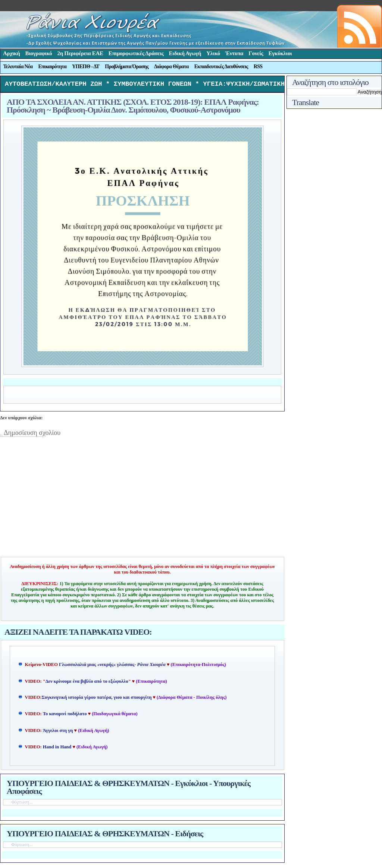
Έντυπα (234, 53)
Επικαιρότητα (52, 67)
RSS (258, 67)
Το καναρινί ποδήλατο (65, 716)
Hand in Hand (57, 749)
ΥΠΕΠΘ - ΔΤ (86, 67)
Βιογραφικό (39, 53)
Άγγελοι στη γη (59, 732)
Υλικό (213, 53)
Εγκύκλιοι (280, 53)
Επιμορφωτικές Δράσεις (136, 53)
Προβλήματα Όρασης (127, 67)
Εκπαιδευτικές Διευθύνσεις (221, 67)
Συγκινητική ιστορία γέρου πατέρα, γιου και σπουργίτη (97, 699)
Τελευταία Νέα (18, 67)
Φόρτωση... (22, 804)
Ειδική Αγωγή (185, 53)
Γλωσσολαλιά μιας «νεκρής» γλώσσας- (112, 666)
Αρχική (12, 53)
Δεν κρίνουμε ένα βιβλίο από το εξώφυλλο (87, 683)
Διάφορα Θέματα (171, 67)
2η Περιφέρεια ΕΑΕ (80, 53)
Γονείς (256, 53)
